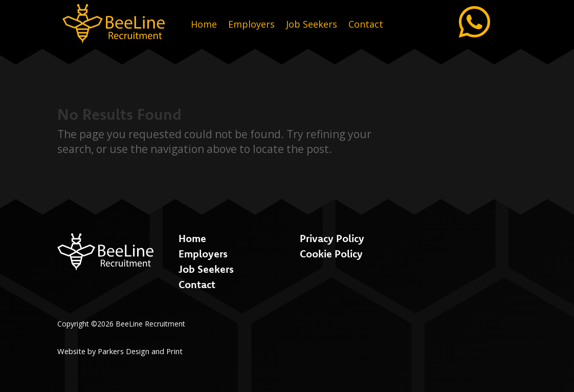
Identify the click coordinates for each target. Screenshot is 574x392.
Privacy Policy (332, 238)
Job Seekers (312, 25)
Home (204, 25)
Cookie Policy (331, 254)
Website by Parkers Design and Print (120, 351)
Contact (366, 25)
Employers (251, 25)
